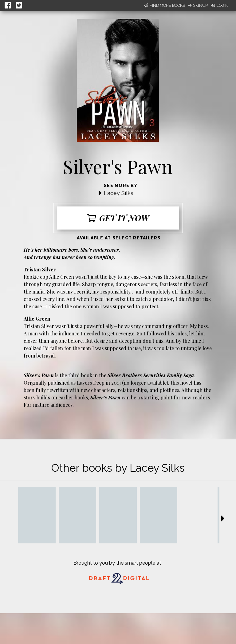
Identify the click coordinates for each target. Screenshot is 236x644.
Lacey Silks (119, 193)
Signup (198, 5)
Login (220, 5)
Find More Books (165, 5)
